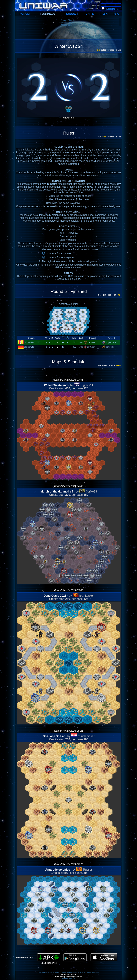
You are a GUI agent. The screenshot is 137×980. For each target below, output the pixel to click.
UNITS (90, 14)
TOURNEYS (48, 14)
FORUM (25, 14)
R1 (99, 295)
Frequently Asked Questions (69, 977)
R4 (114, 295)
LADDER (72, 14)
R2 (104, 295)
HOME (18, 1)
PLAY (104, 14)
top (99, 137)
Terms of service (69, 974)
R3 (109, 295)
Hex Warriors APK (25, 957)
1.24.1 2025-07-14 (49, 963)
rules (103, 50)
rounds (111, 50)
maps (118, 50)
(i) (117, 9)
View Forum (69, 118)
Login (111, 9)
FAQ (116, 14)
